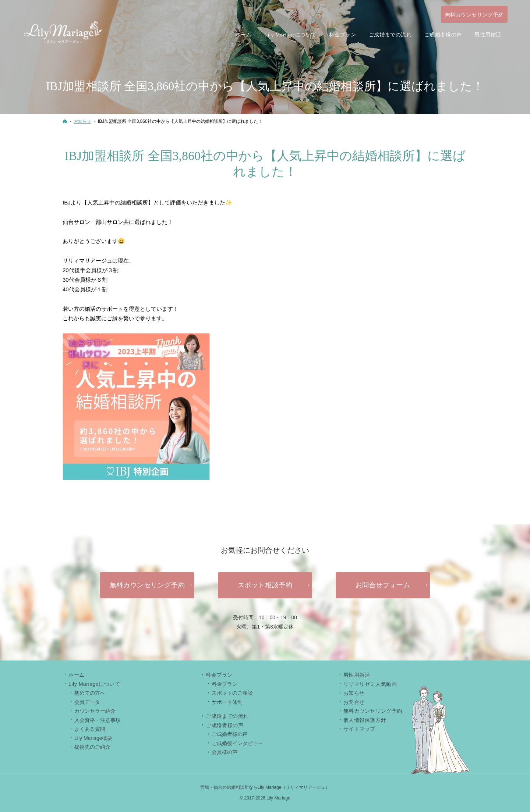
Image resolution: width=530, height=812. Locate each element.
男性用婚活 (357, 675)
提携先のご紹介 (92, 747)
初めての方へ (90, 693)
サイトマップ (359, 729)
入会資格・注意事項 (98, 720)
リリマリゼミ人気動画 (370, 684)
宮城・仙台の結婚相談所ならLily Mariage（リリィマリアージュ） (265, 787)
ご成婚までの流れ (227, 716)
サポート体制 (227, 702)
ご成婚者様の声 (230, 734)
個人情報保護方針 (365, 720)
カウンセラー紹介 (95, 711)
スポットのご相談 (232, 693)
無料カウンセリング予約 (373, 711)
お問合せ (354, 702)
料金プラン (225, 684)
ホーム (77, 675)
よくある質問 (90, 729)
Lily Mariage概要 (93, 738)
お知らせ (354, 693)
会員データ (87, 702)
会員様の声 (225, 752)
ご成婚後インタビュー (237, 743)
